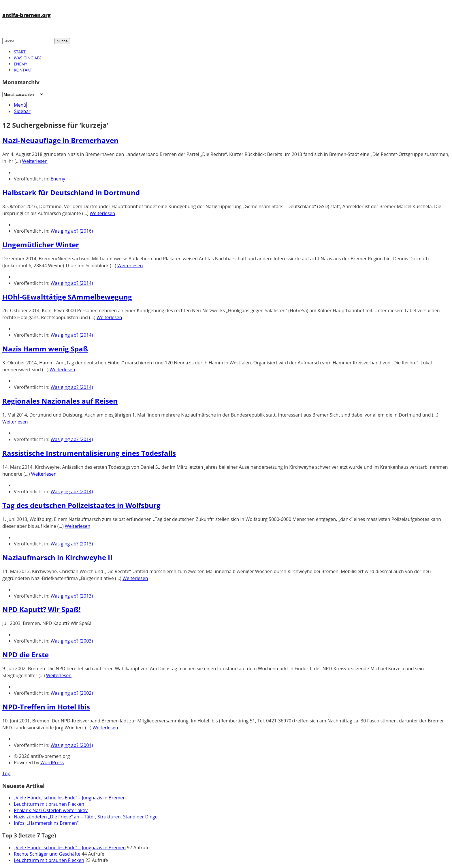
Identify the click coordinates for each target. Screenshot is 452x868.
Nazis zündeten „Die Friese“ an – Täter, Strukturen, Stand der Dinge (86, 817)
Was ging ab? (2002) (72, 693)
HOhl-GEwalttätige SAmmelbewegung (67, 297)
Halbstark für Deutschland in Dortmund (71, 192)
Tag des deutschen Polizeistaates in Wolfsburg (81, 505)
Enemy (21, 64)
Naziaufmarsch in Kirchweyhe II (57, 557)
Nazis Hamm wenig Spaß (45, 349)
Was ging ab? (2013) (72, 544)
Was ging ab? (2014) (72, 283)
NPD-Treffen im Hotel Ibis (46, 707)
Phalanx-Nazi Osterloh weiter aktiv (51, 810)
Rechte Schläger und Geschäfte (47, 854)
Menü (20, 105)
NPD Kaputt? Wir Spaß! (42, 609)
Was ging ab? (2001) (72, 745)
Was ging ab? (28, 58)
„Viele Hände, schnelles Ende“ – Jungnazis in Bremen (70, 798)
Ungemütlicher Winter (41, 245)
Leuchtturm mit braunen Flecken (49, 804)
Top (6, 773)
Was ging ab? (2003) (72, 641)
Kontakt (23, 70)
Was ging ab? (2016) (72, 231)
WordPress (52, 762)
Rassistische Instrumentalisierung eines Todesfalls (89, 453)
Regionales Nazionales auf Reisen (60, 401)
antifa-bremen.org (27, 15)
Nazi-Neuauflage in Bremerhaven (60, 140)
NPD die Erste (26, 655)
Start (20, 52)
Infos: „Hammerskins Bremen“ (46, 823)
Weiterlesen (35, 161)
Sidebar (22, 111)
